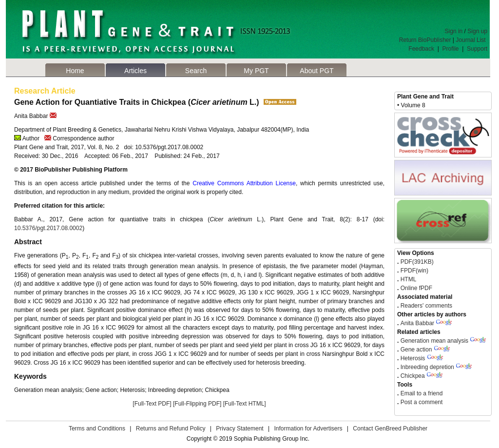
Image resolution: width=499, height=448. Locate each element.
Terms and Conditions (97, 429)
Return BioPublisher (425, 40)
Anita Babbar (417, 323)
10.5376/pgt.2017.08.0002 (48, 228)
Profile (451, 49)
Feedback (421, 49)
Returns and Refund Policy (171, 429)
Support (477, 49)
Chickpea (413, 376)
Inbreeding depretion (427, 367)
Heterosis (413, 358)
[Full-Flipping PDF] (197, 404)
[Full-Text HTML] (245, 404)
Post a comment (421, 402)
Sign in (454, 31)
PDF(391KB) (417, 262)
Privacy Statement (240, 429)
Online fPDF (415, 288)
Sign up (477, 31)
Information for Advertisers (308, 429)
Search (196, 71)
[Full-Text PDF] (152, 404)
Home (75, 71)
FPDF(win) (413, 271)
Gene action (416, 350)
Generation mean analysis (434, 341)
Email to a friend (421, 393)
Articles (135, 71)
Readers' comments (425, 306)
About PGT (317, 71)
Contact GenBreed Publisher (390, 429)
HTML (407, 279)
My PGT (256, 71)
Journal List (471, 40)
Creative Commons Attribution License (244, 183)
